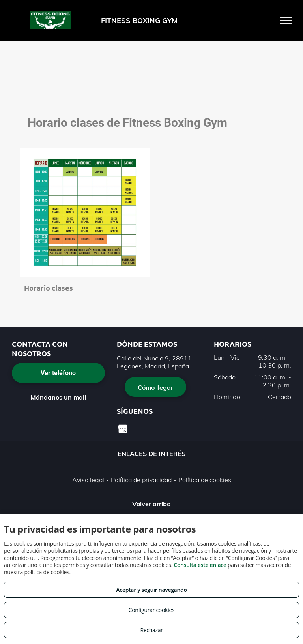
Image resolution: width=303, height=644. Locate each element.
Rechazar (151, 630)
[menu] (286, 21)
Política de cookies (205, 480)
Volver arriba (151, 504)
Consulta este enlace (200, 565)
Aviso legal (88, 480)
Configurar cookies (152, 610)
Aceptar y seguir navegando (151, 590)
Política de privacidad (141, 480)
